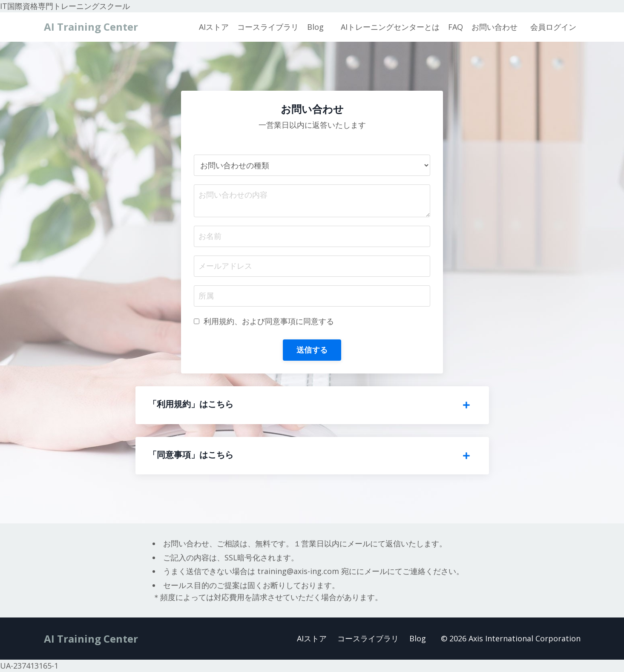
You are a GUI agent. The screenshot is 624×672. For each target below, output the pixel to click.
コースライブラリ (268, 27)
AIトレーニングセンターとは (390, 27)
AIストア (214, 27)
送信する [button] (312, 350)
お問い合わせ (495, 27)
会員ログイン (553, 27)
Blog (315, 27)
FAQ (456, 27)
